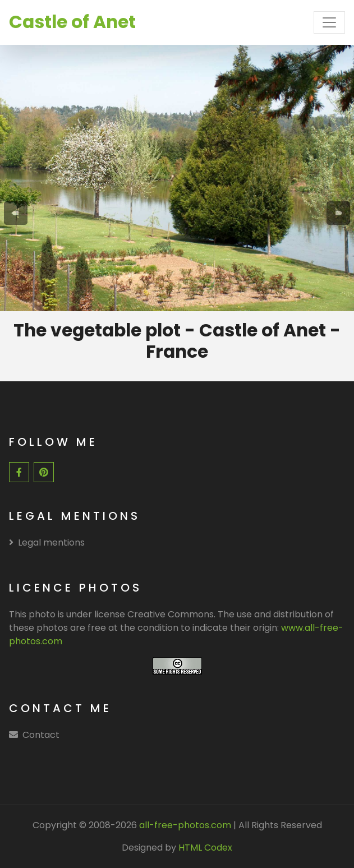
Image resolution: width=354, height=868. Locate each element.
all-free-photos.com (184, 825)
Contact (41, 735)
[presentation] (16, 213)
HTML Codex (205, 848)
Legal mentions (47, 542)
